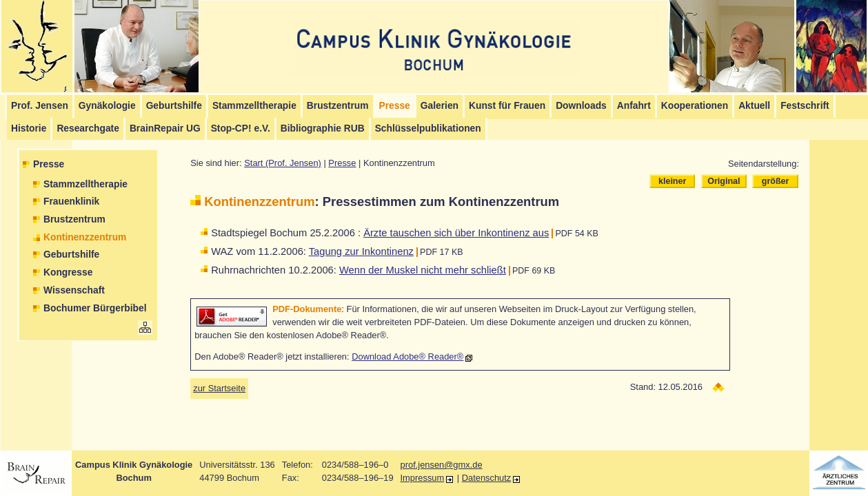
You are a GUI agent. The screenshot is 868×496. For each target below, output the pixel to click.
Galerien (440, 106)
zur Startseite (219, 388)
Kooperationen (695, 106)
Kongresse (68, 272)
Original (724, 181)
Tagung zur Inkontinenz (361, 251)
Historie (29, 128)
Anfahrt (634, 106)
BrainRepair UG (165, 128)
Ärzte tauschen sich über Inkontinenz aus (456, 233)
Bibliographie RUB (323, 128)
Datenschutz (487, 478)
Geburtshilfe (174, 106)
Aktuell (754, 106)
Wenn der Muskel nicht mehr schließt (423, 270)
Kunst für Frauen (507, 106)
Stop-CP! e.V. (241, 128)
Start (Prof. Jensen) (283, 163)
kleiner (672, 181)
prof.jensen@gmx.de (442, 465)
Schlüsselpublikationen (428, 128)
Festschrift (805, 106)
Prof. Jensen (40, 106)
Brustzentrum (338, 106)
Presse (49, 164)
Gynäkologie (107, 106)
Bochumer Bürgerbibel (95, 308)
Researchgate (88, 128)
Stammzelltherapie (254, 106)
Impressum (423, 478)
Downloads (581, 106)
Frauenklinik (71, 201)
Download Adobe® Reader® (407, 356)
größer (776, 181)
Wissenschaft (74, 290)
